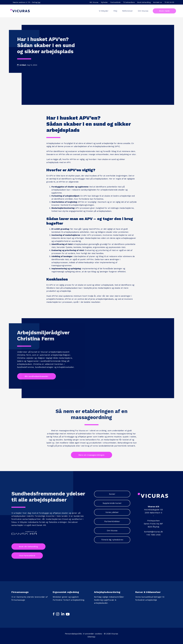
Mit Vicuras (94, 2)
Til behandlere (129, 2)
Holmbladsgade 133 (153, 510)
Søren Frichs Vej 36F (153, 524)
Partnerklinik (115, 2)
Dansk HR (41, 524)
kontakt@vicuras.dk (153, 532)
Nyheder (104, 2)
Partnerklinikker (112, 521)
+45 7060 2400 (153, 535)
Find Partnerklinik (27, 554)
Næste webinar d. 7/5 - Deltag (27, 2)
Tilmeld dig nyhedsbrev (112, 540)
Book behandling (144, 2)
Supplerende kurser (112, 503)
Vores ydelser (112, 512)
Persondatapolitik (73, 632)
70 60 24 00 (169, 2)
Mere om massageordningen (91, 454)
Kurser (112, 494)
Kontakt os (158, 2)
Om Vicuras (112, 531)
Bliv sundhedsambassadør (35, 376)
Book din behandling (28, 545)
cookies (98, 632)
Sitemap (91, 635)
